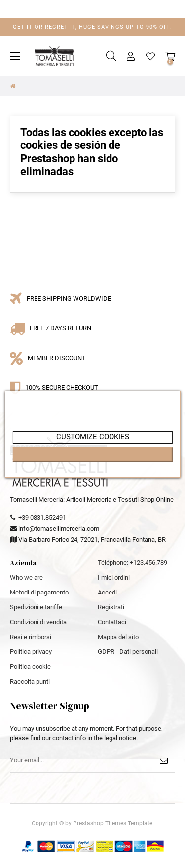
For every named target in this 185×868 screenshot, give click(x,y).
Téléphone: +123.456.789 (132, 563)
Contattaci (112, 622)
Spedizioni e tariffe (36, 607)
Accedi (107, 592)
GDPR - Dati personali (128, 652)
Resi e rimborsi (31, 637)
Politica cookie (30, 666)
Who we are (26, 577)
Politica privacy (31, 652)
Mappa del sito (118, 637)
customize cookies (93, 437)
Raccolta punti (30, 681)
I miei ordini (114, 577)
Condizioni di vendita (38, 622)
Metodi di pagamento (39, 592)
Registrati (111, 607)
